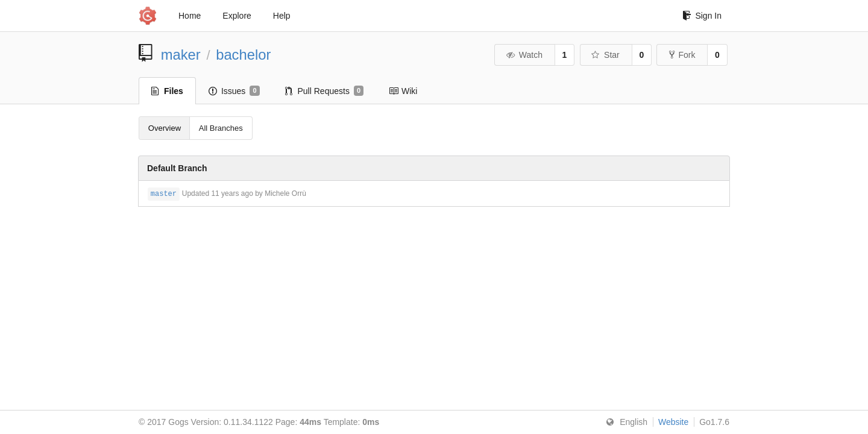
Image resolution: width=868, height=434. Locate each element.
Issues (234, 91)
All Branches (221, 128)
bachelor (243, 55)
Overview (165, 128)
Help (282, 16)
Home (190, 16)
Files (167, 91)
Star (605, 55)
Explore (237, 16)
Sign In (702, 16)
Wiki (403, 91)
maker (181, 55)
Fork (682, 55)
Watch (524, 55)
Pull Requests (325, 91)
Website (673, 422)
